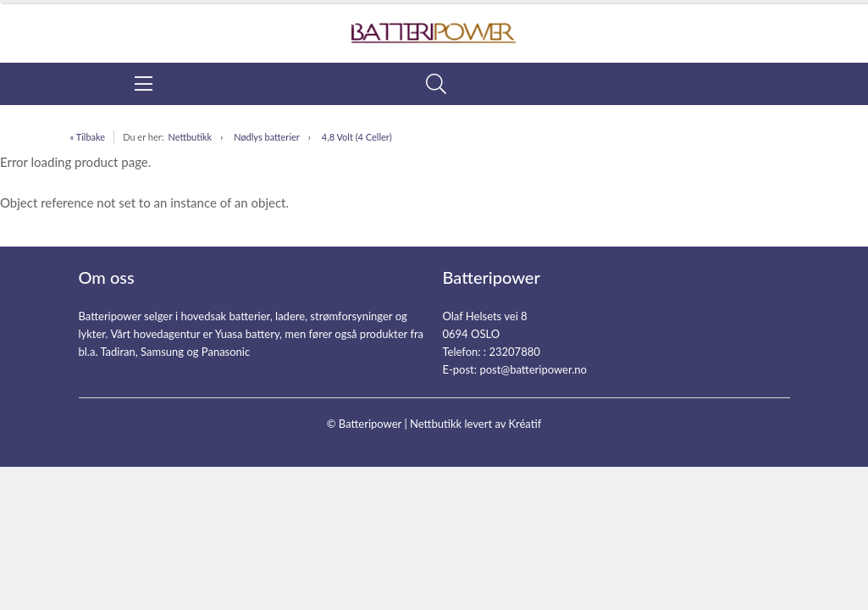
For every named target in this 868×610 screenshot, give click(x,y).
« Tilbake (88, 137)
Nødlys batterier (267, 137)
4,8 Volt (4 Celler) (357, 137)
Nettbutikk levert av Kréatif (475, 424)
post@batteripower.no (533, 369)
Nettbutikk (190, 137)
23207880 (514, 352)
